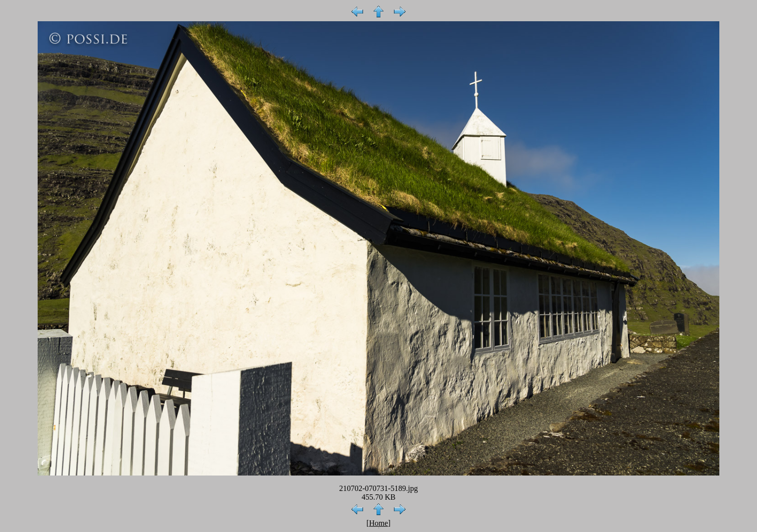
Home (378, 523)
